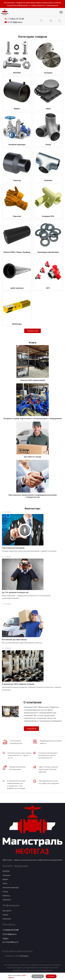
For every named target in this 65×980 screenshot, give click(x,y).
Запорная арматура (11, 887)
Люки (5, 883)
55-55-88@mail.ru (10, 934)
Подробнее (31, 729)
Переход (6, 896)
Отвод (5, 891)
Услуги (5, 915)
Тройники (7, 900)
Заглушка (6, 875)
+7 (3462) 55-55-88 (10, 930)
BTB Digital (24, 956)
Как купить (7, 911)
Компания (7, 919)
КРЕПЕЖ (6, 871)
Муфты (5, 879)
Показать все (32, 331)
